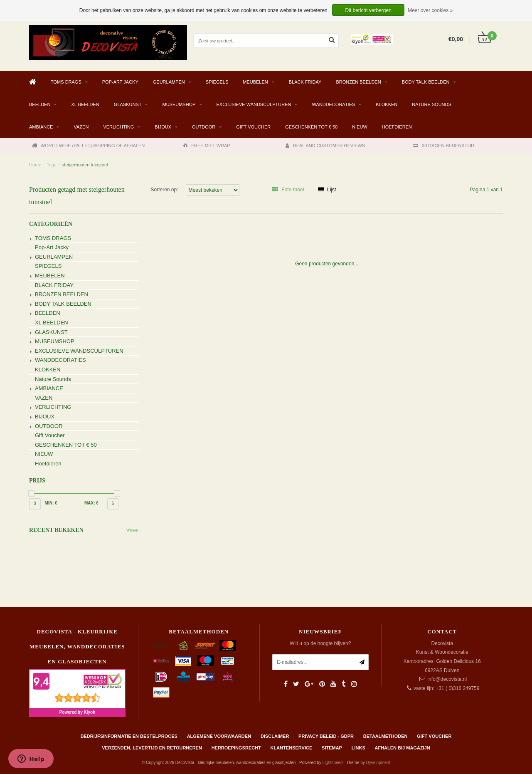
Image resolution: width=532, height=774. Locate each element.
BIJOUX (163, 127)
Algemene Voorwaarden (219, 736)
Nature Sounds (432, 104)
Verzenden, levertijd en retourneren (152, 748)
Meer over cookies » (430, 10)
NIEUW (360, 127)
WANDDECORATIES (333, 104)
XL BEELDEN (85, 104)
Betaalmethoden (385, 736)
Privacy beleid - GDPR (326, 736)
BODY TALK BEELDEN (426, 82)
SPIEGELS (217, 82)
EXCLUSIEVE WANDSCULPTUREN (254, 104)
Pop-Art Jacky (120, 82)
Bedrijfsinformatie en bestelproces (129, 736)
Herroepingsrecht (236, 748)
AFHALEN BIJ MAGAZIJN (403, 748)
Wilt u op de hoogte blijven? (320, 643)
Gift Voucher (253, 127)
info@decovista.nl (447, 679)
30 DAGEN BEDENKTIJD (444, 146)
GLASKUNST (128, 104)
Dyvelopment (378, 763)
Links (358, 748)
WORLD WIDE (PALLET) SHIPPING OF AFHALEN (88, 146)
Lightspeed (333, 763)
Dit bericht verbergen (368, 10)
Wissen (132, 530)
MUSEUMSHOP (179, 104)
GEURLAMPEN (169, 82)
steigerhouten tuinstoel (85, 165)
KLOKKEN (387, 104)
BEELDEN (40, 104)
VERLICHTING (118, 127)
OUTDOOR (204, 127)
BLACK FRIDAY (305, 82)
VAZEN (81, 127)
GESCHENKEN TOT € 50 (311, 127)
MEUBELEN (255, 82)
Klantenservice (292, 748)
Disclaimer (275, 736)
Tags (51, 165)
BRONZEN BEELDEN (358, 82)
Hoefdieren (397, 127)
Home (35, 165)
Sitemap (332, 748)
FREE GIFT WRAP (207, 146)
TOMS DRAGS (66, 82)
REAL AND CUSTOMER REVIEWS (325, 146)
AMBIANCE (41, 127)
